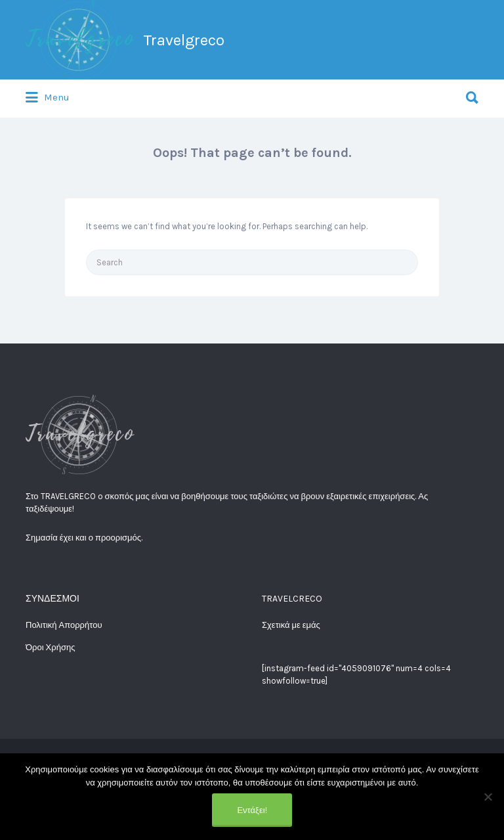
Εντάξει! (252, 810)
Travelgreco (184, 40)
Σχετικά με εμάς (291, 625)
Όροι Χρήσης (50, 647)
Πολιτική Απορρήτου (64, 625)
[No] (488, 797)
